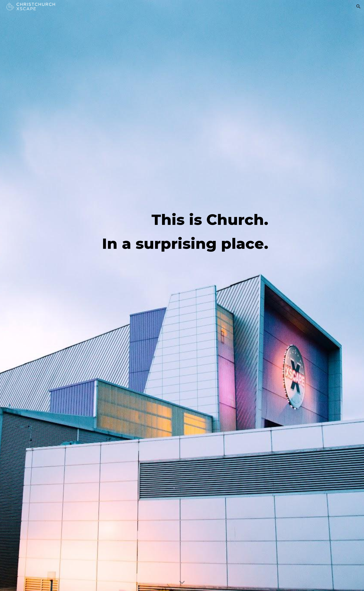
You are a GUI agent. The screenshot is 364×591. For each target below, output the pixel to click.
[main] (182, 231)
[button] (358, 7)
